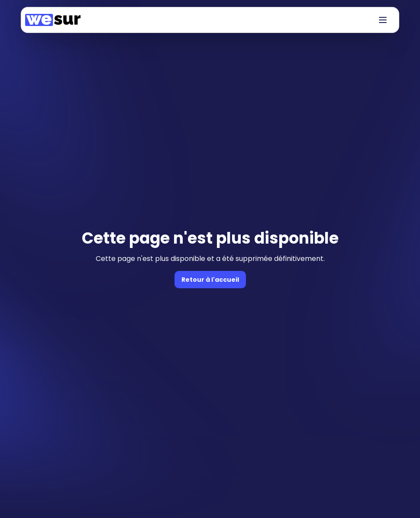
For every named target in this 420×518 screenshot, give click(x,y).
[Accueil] (53, 20)
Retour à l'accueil (210, 280)
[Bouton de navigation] (383, 20)
